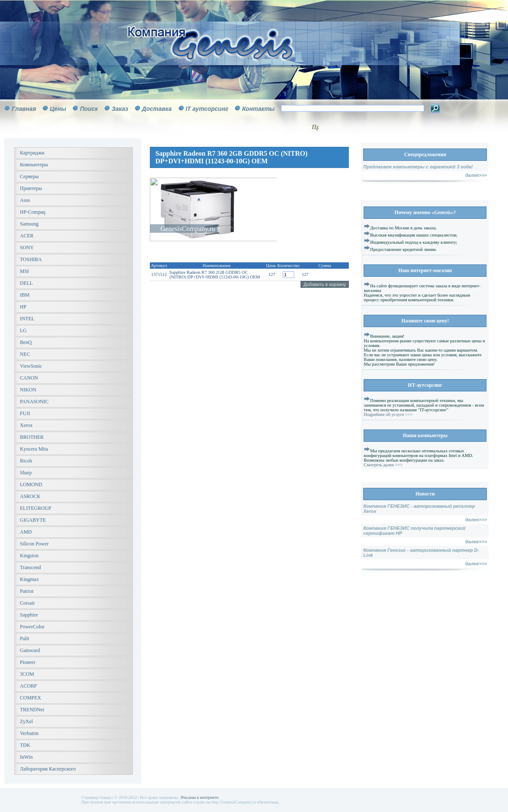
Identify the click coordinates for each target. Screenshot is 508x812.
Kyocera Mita (34, 449)
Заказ (120, 109)
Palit (25, 639)
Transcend (30, 567)
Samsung (29, 224)
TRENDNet (32, 710)
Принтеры (31, 188)
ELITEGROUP (36, 508)
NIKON (28, 390)
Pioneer (28, 662)
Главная (24, 109)
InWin (26, 757)
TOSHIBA (31, 259)
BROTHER (32, 437)
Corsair (27, 603)
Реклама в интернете (200, 797)
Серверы (29, 176)
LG (23, 330)
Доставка (157, 109)
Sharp (26, 473)
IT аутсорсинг (207, 109)
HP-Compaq (33, 212)
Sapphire (29, 615)
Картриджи (32, 153)
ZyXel (26, 721)
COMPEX (30, 698)
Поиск (89, 109)
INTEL (27, 319)
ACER (27, 236)
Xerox (26, 425)
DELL (26, 283)
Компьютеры (34, 165)
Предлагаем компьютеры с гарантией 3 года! (418, 167)
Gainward (30, 650)
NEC (25, 354)
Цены (58, 109)
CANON (29, 378)
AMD (26, 532)
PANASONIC (34, 402)
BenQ (26, 342)
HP (23, 307)
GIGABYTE (33, 520)
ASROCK (30, 496)
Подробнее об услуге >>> (388, 414)
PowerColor (32, 627)
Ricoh (26, 461)
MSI (24, 271)
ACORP (28, 686)
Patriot (27, 591)
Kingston (29, 556)
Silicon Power (34, 544)
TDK (25, 745)
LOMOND (31, 484)
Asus (25, 200)
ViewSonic (31, 366)
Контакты (258, 109)
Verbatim (29, 733)
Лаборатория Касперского (48, 769)
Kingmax (29, 579)
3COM (27, 674)
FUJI (25, 413)
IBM (25, 295)
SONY (27, 248)
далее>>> (476, 175)
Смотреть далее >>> (383, 465)
